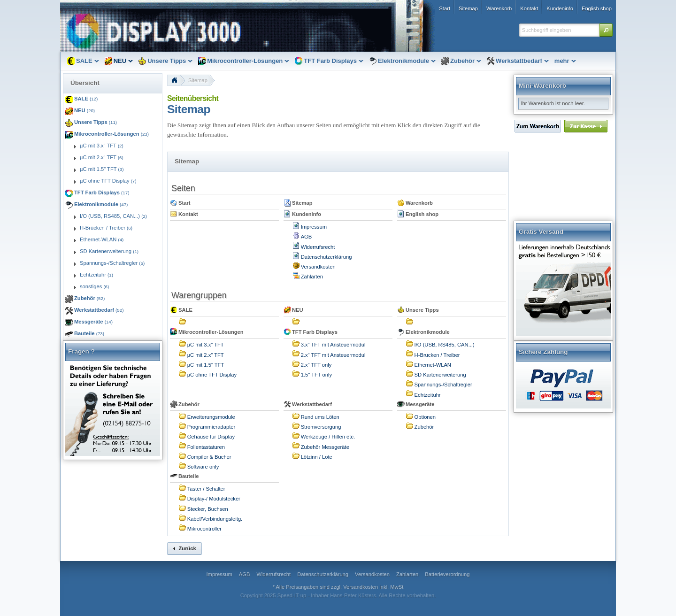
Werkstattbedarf (312, 404)
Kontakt (188, 214)
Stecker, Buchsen (208, 509)
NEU (298, 310)
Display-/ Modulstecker (214, 499)
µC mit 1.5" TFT (206, 365)
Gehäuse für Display (211, 437)
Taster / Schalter (206, 489)
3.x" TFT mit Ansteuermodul (333, 345)
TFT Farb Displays (315, 332)
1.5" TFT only (316, 375)
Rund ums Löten (320, 417)
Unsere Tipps (422, 310)
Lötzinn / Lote (317, 457)
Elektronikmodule (428, 332)
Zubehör (189, 404)
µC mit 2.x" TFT (206, 355)
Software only (203, 467)
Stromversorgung (321, 427)
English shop (422, 214)
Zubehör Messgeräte (325, 447)
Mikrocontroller (204, 529)
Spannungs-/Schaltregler (443, 385)
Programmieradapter (211, 427)
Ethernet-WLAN (433, 365)
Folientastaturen (206, 447)
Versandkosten (318, 267)
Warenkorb (419, 203)
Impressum (314, 227)
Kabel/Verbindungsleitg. (215, 519)
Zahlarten (312, 277)
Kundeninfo (307, 214)
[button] (606, 30)
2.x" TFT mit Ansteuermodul (333, 355)
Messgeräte (420, 404)
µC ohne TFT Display (212, 375)
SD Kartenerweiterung (440, 375)
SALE (185, 310)
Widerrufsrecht (318, 247)
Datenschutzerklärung (326, 257)
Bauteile (189, 476)
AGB (307, 237)
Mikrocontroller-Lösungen (211, 332)
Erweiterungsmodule (211, 417)
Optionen (425, 417)
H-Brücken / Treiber (437, 355)
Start (184, 203)
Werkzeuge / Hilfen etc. (328, 437)
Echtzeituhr (428, 395)
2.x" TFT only (316, 365)
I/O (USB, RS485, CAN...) (445, 345)
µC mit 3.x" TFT (206, 345)
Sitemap (198, 80)
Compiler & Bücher (209, 457)
